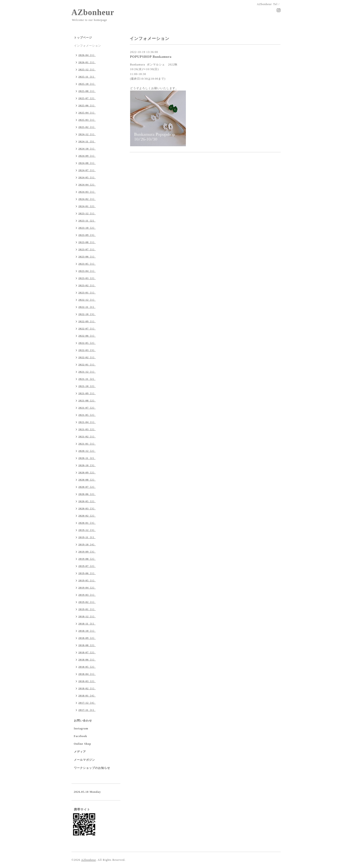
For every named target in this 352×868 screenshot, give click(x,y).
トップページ (83, 38)
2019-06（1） (87, 573)
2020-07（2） (87, 487)
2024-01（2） (87, 206)
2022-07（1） (87, 328)
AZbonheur (93, 12)
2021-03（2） (87, 429)
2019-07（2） (87, 566)
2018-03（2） (87, 681)
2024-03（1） (87, 192)
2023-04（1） (87, 271)
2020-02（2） (87, 516)
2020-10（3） (87, 465)
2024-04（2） (87, 185)
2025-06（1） (87, 105)
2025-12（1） (87, 69)
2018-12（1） (87, 616)
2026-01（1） (87, 62)
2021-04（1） (87, 422)
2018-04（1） (87, 674)
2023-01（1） (87, 293)
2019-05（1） (87, 580)
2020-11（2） (87, 458)
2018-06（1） (87, 660)
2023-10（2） (87, 228)
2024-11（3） (87, 141)
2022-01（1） (87, 364)
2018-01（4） (87, 696)
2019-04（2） (87, 588)
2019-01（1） (87, 609)
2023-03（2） (87, 278)
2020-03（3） (87, 508)
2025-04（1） (87, 113)
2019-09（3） (87, 552)
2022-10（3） (87, 314)
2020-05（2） (87, 501)
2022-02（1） (87, 357)
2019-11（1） (87, 537)
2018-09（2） (87, 638)
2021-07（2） (87, 408)
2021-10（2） (87, 386)
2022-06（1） (87, 336)
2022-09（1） (87, 321)
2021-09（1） (87, 393)
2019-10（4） (87, 544)
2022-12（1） (87, 300)
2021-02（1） (87, 436)
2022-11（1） (87, 307)
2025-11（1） (87, 77)
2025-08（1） (87, 91)
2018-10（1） (87, 631)
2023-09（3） (87, 235)
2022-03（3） (87, 350)
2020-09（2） (87, 472)
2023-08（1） (87, 242)
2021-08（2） (87, 400)
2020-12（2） (87, 451)
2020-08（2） (87, 480)
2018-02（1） (87, 688)
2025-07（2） (87, 98)
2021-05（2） (87, 415)
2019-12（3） (87, 530)
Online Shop (83, 744)
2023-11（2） (87, 221)
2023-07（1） (87, 249)
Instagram (81, 728)
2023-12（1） (87, 213)
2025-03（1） (87, 120)
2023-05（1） (87, 264)
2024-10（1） (87, 149)
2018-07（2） (87, 652)
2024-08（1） (87, 163)
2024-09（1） (87, 156)
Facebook (81, 736)
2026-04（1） (87, 55)
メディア (80, 752)
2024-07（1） (87, 170)
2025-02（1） (87, 127)
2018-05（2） (87, 667)
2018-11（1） (87, 624)
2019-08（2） (87, 559)
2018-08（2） (87, 645)
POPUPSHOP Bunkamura (151, 57)
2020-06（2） (87, 494)
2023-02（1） (87, 285)
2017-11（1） (87, 710)
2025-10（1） (87, 84)
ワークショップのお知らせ (92, 768)
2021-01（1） (87, 444)
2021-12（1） (87, 372)
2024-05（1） (87, 177)
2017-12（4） (87, 703)
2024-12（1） (87, 134)
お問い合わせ (83, 721)
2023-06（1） (87, 257)
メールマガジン (84, 760)
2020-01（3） (87, 523)
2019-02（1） (87, 602)
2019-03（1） (87, 595)
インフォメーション (87, 46)
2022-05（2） (87, 343)
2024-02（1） (87, 199)
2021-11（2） (87, 379)
